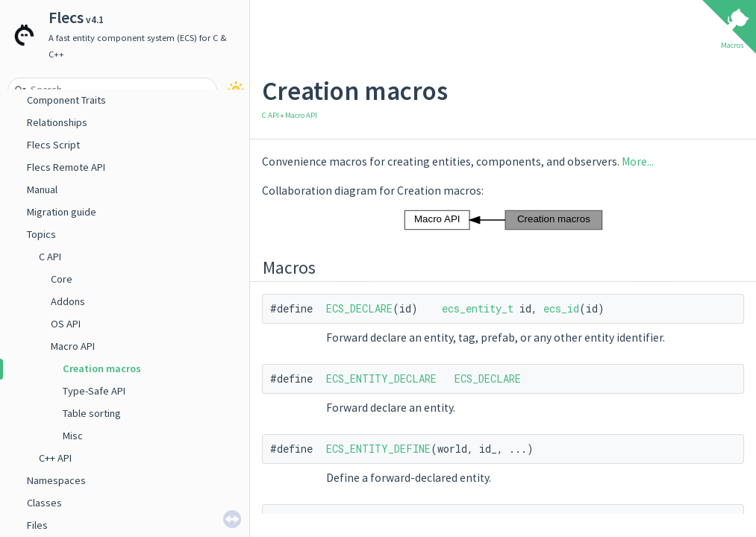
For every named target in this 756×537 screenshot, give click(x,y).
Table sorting (92, 413)
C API (50, 257)
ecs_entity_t (478, 308)
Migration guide (62, 212)
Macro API (73, 346)
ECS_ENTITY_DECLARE (381, 379)
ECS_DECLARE (359, 308)
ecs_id (561, 308)
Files (37, 525)
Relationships (57, 122)
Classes (44, 503)
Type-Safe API (94, 391)
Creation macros (102, 368)
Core (62, 279)
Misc (73, 436)
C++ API (55, 458)
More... (638, 161)
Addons (68, 301)
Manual (42, 189)
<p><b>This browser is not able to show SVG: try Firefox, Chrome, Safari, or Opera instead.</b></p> (503, 220)
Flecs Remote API (66, 167)
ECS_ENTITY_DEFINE (378, 449)
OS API (66, 324)
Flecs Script (53, 145)
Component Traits (66, 100)
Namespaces (56, 480)
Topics (41, 234)
